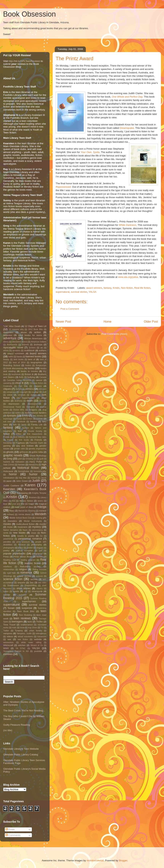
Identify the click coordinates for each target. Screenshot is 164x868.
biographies (36, 362)
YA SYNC (21, 648)
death (30, 401)
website (38, 639)
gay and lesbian (25, 446)
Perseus (22, 545)
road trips (11, 573)
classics (38, 386)
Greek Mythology (38, 456)
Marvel (21, 511)
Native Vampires (11, 530)
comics (29, 389)
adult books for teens (30, 335)
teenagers (17, 622)
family (24, 425)
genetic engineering (38, 449)
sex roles (42, 583)
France (10, 440)
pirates (30, 548)
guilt (41, 459)
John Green (22, 481)
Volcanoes (42, 637)
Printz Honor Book (23, 557)
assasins (16, 351)
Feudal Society (35, 431)
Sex (32, 582)
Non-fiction (127, 288)
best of (32, 359)
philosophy (37, 545)
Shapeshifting (31, 585)
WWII (6, 648)
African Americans (33, 338)
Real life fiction (142, 288)
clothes (19, 389)
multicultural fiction (25, 524)
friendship (8, 443)
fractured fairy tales (38, 437)
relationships (9, 569)
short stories (23, 588)
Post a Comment (70, 309)
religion (23, 569)
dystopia (11, 416)
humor (33, 474)
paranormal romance (30, 539)
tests (30, 622)
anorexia (38, 344)
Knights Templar (39, 493)
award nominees (16, 353)
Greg (9, 459)
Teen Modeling (26, 615)
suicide (7, 595)
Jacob (44, 478)
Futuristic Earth (36, 443)
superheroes (29, 601)
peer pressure (23, 542)
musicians (23, 527)
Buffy (21, 377)
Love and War (18, 504)
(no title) (8, 730)
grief (20, 459)
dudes (18, 413)
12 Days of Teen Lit (35, 326)
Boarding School (12, 365)
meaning (32, 511)
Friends (38, 440)
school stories (24, 576)
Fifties (19, 434)
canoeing (7, 383)
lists (14, 501)
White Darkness (128, 225)
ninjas (34, 533)
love (5, 504)
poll (41, 551)
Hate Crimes (9, 465)
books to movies (29, 371)
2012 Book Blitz (36, 329)
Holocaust (8, 471)
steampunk (37, 591)
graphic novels (13, 455)
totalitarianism (27, 625)
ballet (11, 357)
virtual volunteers (25, 637)
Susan (11, 608)
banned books (33, 356)
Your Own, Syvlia (90, 152)
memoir (43, 511)
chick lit (19, 383)
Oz (41, 536)
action (38, 332)
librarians (33, 497)
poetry (6, 550)
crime (10, 395)
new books (19, 533)
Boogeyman (41, 365)
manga (42, 507)
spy (26, 591)
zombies (8, 654)
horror (13, 474)
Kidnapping (22, 493)
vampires (8, 633)
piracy (21, 548)
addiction (8, 335)
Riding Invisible (39, 569)
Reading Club (10, 560)
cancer (39, 380)
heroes (21, 464)
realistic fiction (33, 563)
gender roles (20, 449)
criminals (22, 395)
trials (14, 628)
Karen (30, 485)
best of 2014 (19, 363)
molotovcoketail (95, 860)
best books (19, 359)
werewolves (8, 642)
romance (26, 573)
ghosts (10, 452)
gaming (7, 446)
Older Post (151, 322)
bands (19, 357)
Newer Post (63, 322)
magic (31, 504)
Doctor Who (19, 410)
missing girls (41, 518)
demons (43, 401)
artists (6, 351)
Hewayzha (33, 465)
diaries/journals (35, 404)
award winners (94, 288)
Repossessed (63, 187)
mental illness (25, 514)
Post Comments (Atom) (114, 334)
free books (24, 440)
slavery (40, 589)
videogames (41, 634)
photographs (9, 548)
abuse (24, 332)
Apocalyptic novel (13, 347)
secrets (34, 579)
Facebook (21, 422)
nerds (6, 533)
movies (7, 524)
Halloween (20, 462)
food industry (19, 437)
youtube (38, 651)
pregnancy (37, 553)
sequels (21, 582)
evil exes (7, 422)
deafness (18, 401)
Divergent (30, 407)
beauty (6, 359)
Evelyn (29, 419)
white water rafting (31, 642)
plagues (40, 548)
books (31, 368)
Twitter (6, 631)
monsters (12, 521)
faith (15, 425)
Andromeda (12, 345)
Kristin (116, 288)
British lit (29, 374)
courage (35, 392)
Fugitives (20, 443)
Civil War (23, 386)
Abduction (8, 332)
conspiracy (11, 392)
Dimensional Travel (12, 407)
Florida (6, 437)
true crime (33, 628)
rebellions (7, 567)
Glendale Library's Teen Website (21, 749)
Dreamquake (127, 128)
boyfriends (16, 374)
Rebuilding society (30, 566)
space (6, 591)
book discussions (15, 368)
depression (14, 404)
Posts (10, 829)
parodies (7, 542)
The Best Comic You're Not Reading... (24, 711)
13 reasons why (16, 329)
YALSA (92, 292)
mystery (37, 527)
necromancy (37, 530)
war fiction (23, 639)
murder (43, 524)
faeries (33, 421)
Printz (6, 557)
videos (10, 636)
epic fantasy (38, 416)
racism (39, 557)
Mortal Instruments (33, 521)
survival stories (79, 292)
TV (42, 628)
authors (43, 350)
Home (108, 322)
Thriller (40, 622)
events (39, 419)
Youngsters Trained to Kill (16, 651)
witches (22, 645)
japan (9, 481)
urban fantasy (36, 631)
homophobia (24, 471)
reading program (28, 560)
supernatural (63, 292)
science (39, 576)
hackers (7, 462)
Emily (25, 416)
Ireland (34, 478)
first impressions (35, 434)
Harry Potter (36, 462)
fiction (6, 434)
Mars (12, 511)
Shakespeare (13, 585)
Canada (43, 377)
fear (20, 431)
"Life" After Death (12, 326)
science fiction (13, 579)
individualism (9, 478)
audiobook (29, 350)
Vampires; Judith (24, 634)
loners (40, 501)
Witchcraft (8, 645)
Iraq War (23, 478)
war (9, 639)
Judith (36, 481)
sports (16, 591)
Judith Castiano (11, 485)
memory (10, 514)
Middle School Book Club (20, 518)
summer (23, 595)
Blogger (123, 860)
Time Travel (9, 625)
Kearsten (9, 489)
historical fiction (28, 468)
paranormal (8, 539)
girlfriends (24, 452)
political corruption (24, 551)
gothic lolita (37, 452)
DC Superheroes (26, 398)
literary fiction (26, 501)
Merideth (41, 514)
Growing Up (31, 459)
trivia (22, 628)
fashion (26, 428)
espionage (8, 419)
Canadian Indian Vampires (19, 380)
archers (32, 348)
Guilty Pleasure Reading (17, 725)
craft (44, 392)
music (10, 527)
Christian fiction (36, 383)
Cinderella (8, 386)
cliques (7, 389)
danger (34, 395)
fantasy (107, 288)
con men (43, 389)
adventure (10, 338)
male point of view (24, 507)
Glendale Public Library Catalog (21, 755)
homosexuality (40, 471)
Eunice (19, 419)
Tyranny (19, 630)
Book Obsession (29, 14)
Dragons (33, 410)
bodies (28, 365)
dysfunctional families (36, 413)
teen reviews (22, 618)
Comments (13, 835)
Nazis (25, 530)
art (42, 348)
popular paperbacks (14, 553)
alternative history (20, 342)
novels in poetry (26, 536)
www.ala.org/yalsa (128, 277)
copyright (24, 392)
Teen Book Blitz (26, 611)
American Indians (39, 342)
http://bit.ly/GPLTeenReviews (24, 61)
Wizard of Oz (37, 645)
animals (26, 345)
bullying (31, 377)
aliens (6, 342)
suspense (27, 608)
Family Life (37, 424)
